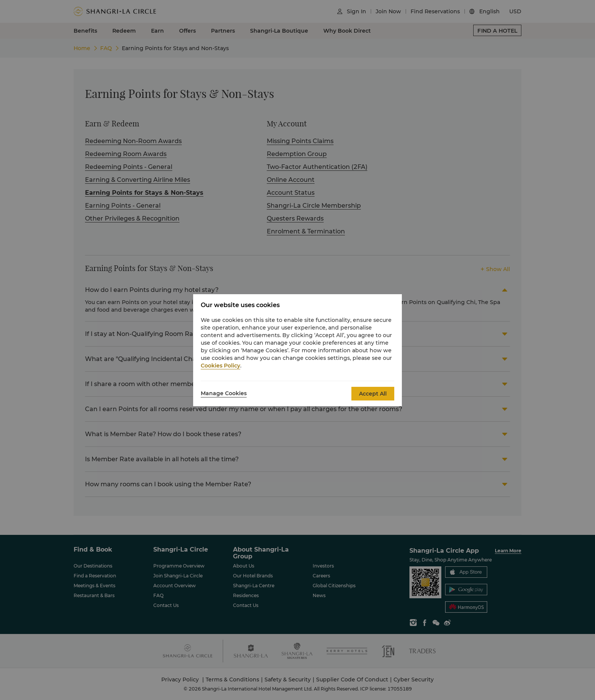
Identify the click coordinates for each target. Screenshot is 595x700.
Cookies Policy (220, 366)
